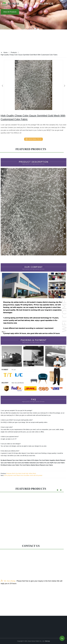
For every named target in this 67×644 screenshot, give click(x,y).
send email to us (34, 139)
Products (14, 52)
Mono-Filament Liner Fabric (44, 465)
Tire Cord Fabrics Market (27, 465)
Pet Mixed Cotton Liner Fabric (10, 465)
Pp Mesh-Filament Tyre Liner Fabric (12, 460)
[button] (51, 4)
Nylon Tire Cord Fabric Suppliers (45, 460)
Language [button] (62, 4)
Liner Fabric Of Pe (29, 460)
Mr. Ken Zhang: (8, 586)
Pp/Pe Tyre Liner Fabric (57, 463)
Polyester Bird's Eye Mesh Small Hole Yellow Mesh (21, 473)
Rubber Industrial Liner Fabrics (34, 463)
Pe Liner (47, 463)
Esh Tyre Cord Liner (18, 463)
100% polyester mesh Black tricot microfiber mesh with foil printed (23, 475)
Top (62, 639)
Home (6, 52)
